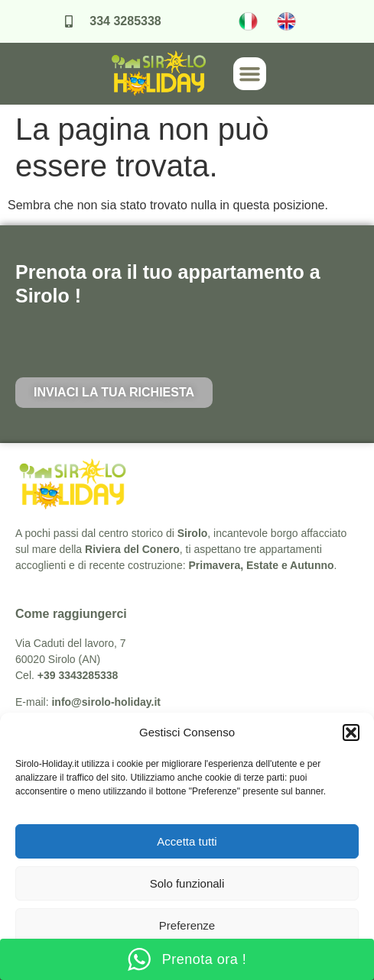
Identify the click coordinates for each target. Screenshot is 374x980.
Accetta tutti (187, 841)
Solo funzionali (187, 883)
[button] (351, 733)
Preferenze (187, 925)
